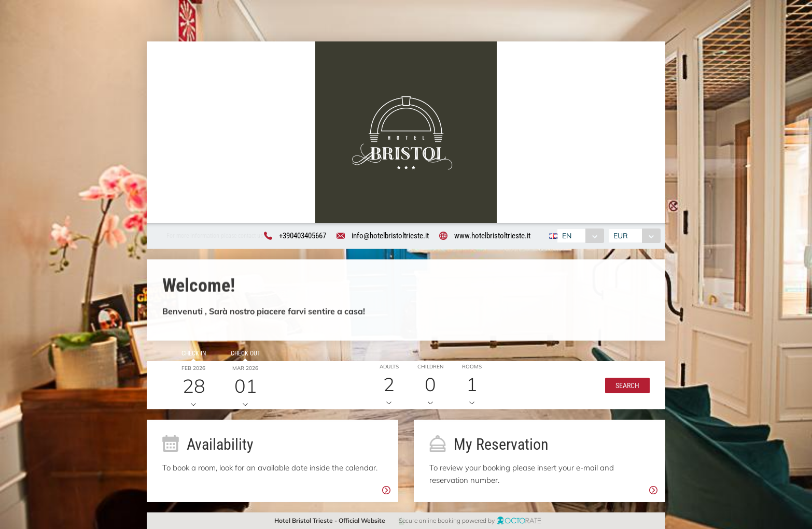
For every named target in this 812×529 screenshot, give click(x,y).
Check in (189, 358)
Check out (241, 358)
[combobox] (580, 236)
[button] (622, 390)
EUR (621, 236)
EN (567, 236)
